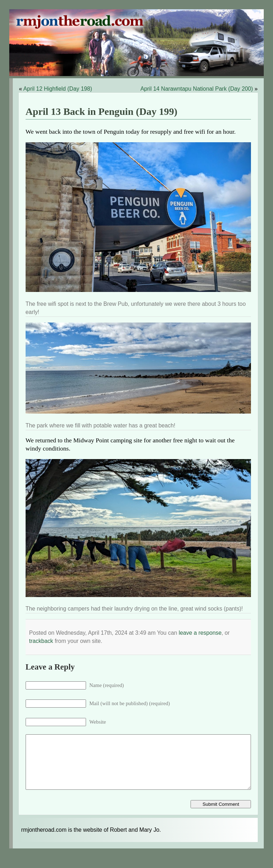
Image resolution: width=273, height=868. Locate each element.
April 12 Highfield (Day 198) (58, 89)
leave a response (200, 633)
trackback (41, 641)
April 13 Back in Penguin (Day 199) (101, 111)
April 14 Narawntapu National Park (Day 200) (197, 89)
